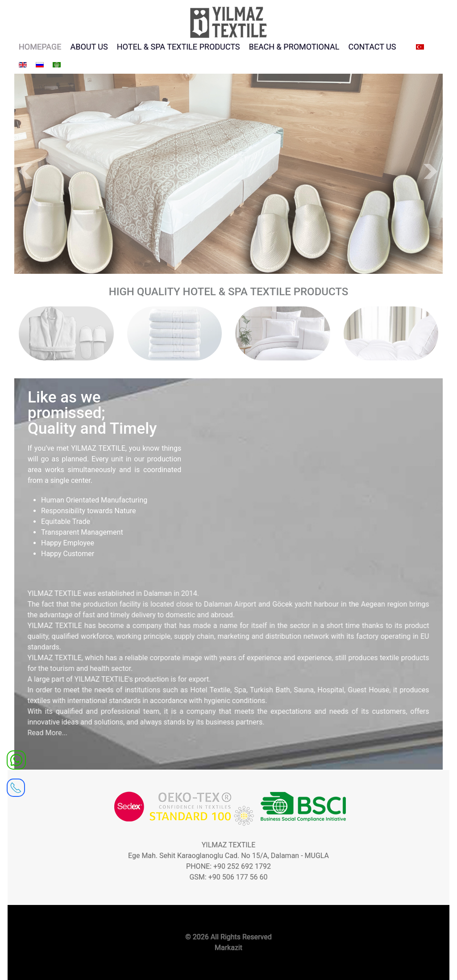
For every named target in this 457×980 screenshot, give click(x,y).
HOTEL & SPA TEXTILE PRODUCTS (179, 47)
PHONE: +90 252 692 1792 (228, 866)
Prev (26, 172)
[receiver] (16, 785)
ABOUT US (89, 47)
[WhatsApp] (16, 759)
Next (431, 172)
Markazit (228, 948)
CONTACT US (372, 47)
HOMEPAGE (40, 47)
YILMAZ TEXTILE (229, 845)
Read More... (40, 733)
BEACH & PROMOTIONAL (294, 47)
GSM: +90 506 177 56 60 (228, 877)
